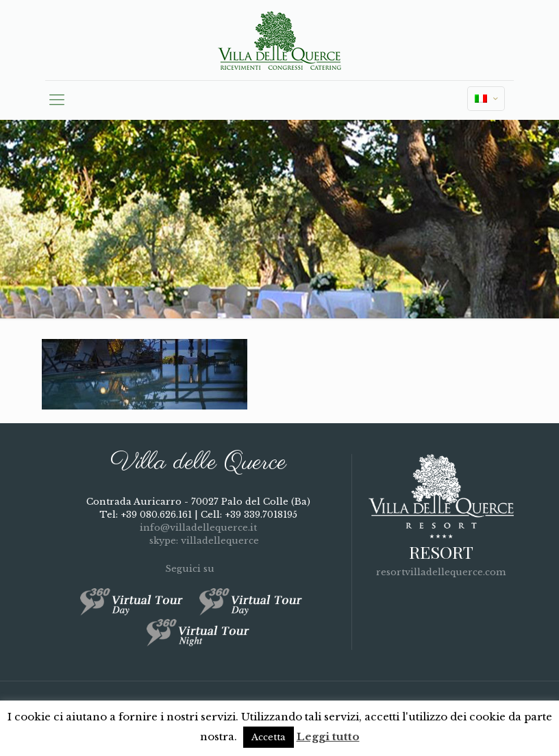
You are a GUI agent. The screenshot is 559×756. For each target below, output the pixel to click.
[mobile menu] (57, 100)
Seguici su (198, 569)
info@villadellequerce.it (198, 528)
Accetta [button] (269, 737)
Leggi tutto (328, 736)
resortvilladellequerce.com (441, 572)
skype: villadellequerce (198, 541)
